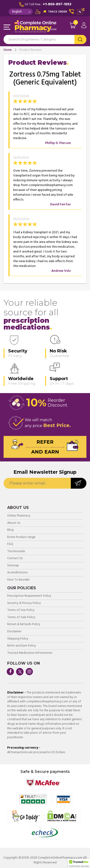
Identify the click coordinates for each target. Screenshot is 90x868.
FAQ (10, 544)
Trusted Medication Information (30, 653)
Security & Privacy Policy (24, 603)
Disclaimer (14, 632)
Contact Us (15, 559)
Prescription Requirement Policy (29, 596)
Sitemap (13, 566)
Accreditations (18, 573)
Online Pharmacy (19, 516)
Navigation (7, 27)
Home (8, 50)
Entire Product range (21, 537)
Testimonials (16, 552)
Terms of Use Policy (21, 610)
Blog (10, 530)
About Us (14, 523)
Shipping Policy (18, 639)
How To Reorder (18, 580)
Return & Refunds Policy (24, 625)
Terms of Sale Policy (21, 618)
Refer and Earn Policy (22, 646)
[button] (79, 863)
